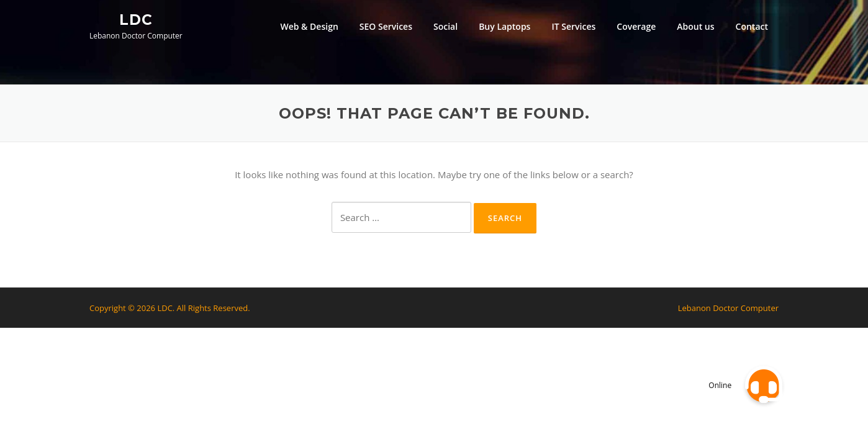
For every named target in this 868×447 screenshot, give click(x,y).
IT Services (573, 26)
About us (695, 26)
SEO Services (386, 26)
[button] (764, 385)
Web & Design (309, 26)
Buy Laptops (504, 26)
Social (445, 26)
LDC (136, 19)
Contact (752, 26)
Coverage (636, 26)
